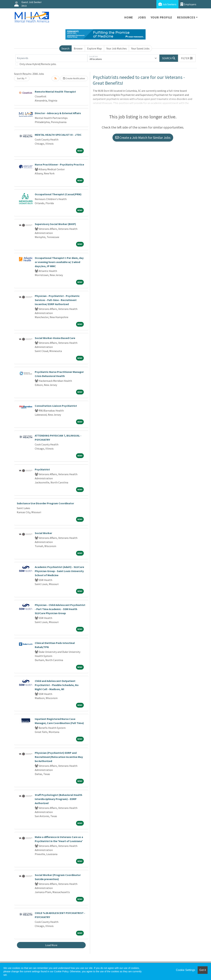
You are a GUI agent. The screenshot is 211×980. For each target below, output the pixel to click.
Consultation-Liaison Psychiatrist (56, 406)
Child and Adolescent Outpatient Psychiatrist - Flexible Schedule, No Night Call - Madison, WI (57, 685)
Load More (51, 945)
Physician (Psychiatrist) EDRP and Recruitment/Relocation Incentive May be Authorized (59, 757)
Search (65, 48)
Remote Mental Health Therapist (55, 92)
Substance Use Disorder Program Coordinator (45, 503)
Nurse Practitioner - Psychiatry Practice (59, 164)
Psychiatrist (42, 469)
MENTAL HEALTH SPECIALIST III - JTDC (58, 135)
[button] (187, 58)
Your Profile (162, 17)
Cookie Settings (185, 970)
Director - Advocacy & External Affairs (58, 113)
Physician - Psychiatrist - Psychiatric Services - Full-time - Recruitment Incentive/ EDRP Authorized (57, 300)
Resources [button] (186, 17)
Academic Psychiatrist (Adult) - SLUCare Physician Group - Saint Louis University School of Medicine (59, 571)
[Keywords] (51, 58)
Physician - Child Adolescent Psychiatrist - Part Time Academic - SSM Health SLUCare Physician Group (60, 609)
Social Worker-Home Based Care (55, 338)
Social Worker (43, 533)
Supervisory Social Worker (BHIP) (55, 224)
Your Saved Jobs (140, 48)
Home (129, 17)
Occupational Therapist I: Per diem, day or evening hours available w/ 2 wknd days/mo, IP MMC (59, 262)
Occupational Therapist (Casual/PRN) (58, 194)
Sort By (21, 78)
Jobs (142, 17)
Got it (203, 970)
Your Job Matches (117, 48)
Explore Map (94, 48)
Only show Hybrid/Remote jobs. (38, 64)
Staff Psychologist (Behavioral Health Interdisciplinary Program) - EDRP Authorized (58, 799)
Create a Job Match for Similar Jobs (143, 137)
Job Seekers (167, 4)
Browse (78, 48)
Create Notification (74, 78)
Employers (188, 4)
